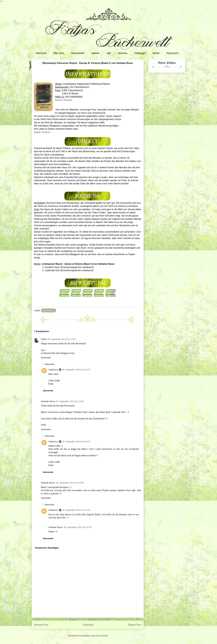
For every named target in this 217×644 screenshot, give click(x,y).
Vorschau (122, 53)
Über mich (58, 53)
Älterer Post (135, 625)
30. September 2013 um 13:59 (61, 339)
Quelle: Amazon (42, 132)
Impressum (172, 53)
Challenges (140, 53)
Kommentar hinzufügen (47, 548)
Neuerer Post (41, 625)
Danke (156, 53)
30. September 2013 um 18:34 (76, 510)
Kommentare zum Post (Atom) (93, 636)
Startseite (41, 53)
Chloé (44, 339)
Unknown (53, 370)
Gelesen (95, 53)
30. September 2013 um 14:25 (76, 370)
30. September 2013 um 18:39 (77, 527)
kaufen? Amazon (64, 100)
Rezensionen (78, 53)
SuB (108, 53)
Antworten (46, 358)
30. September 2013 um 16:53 (76, 442)
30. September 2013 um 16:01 (70, 401)
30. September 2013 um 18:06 (70, 483)
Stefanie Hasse (48, 401)
